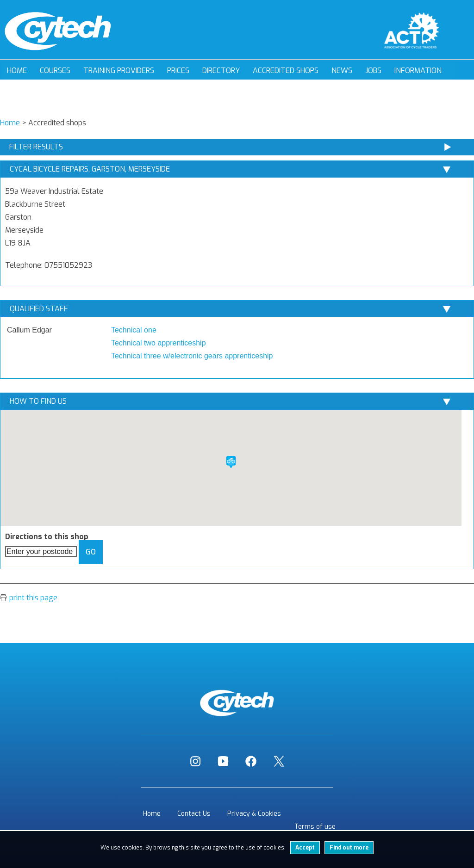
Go (91, 552)
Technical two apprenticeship (159, 343)
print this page (33, 598)
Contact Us (194, 814)
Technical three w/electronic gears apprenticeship (192, 356)
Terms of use (315, 827)
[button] (231, 462)
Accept (305, 848)
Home (17, 71)
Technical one (134, 330)
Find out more (349, 848)
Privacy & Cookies (254, 814)
